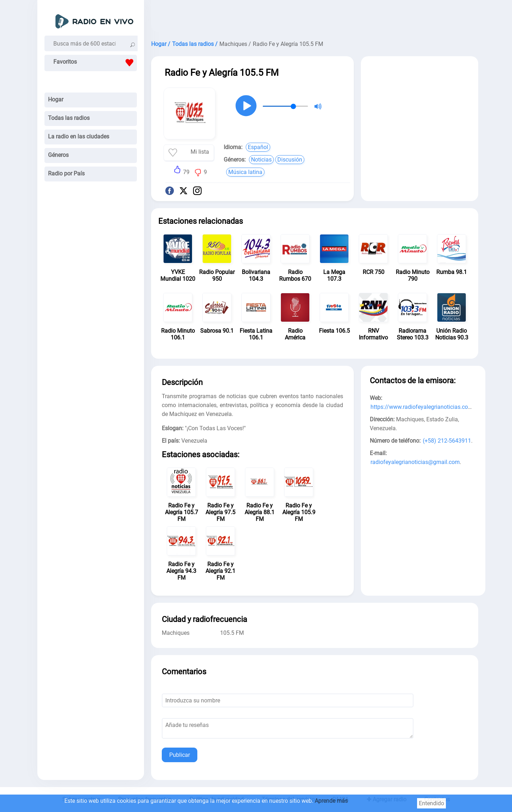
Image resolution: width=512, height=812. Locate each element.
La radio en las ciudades (79, 136)
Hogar (56, 99)
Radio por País (66, 173)
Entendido (431, 803)
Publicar (180, 755)
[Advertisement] (315, 18)
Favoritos (95, 63)
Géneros (58, 155)
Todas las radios (69, 118)
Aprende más (331, 801)
